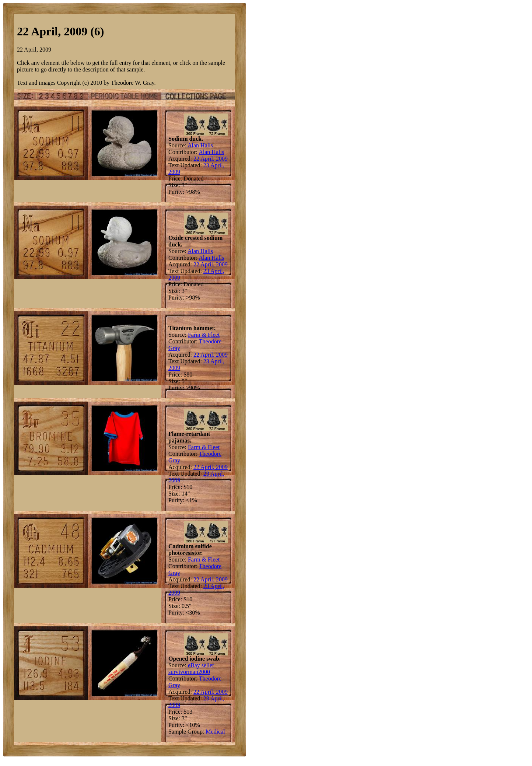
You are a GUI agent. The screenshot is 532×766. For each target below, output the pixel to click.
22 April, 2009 (211, 159)
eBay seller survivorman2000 (191, 669)
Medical (215, 732)
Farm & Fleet (204, 335)
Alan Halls (200, 145)
